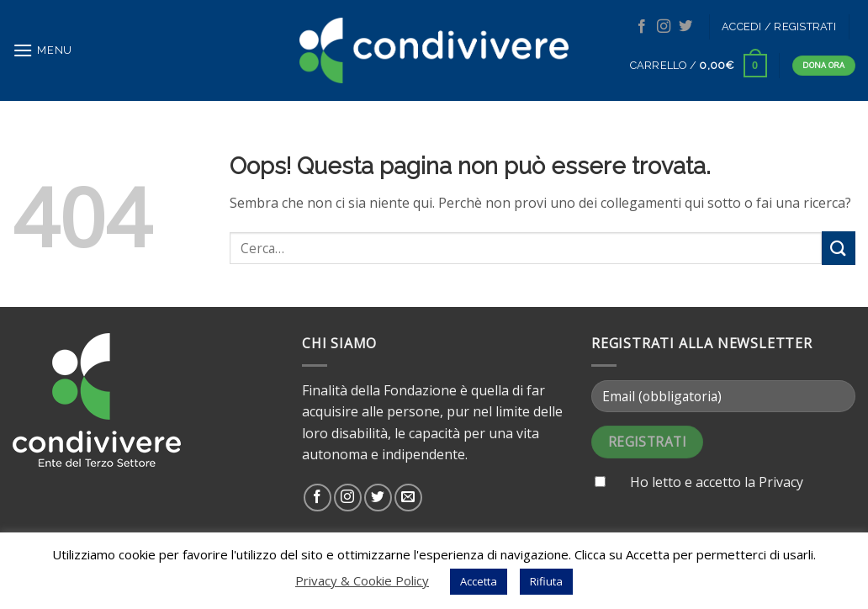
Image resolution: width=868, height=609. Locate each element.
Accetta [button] (479, 581)
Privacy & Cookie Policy (362, 580)
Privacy (781, 482)
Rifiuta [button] (546, 581)
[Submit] (839, 248)
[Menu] (42, 50)
